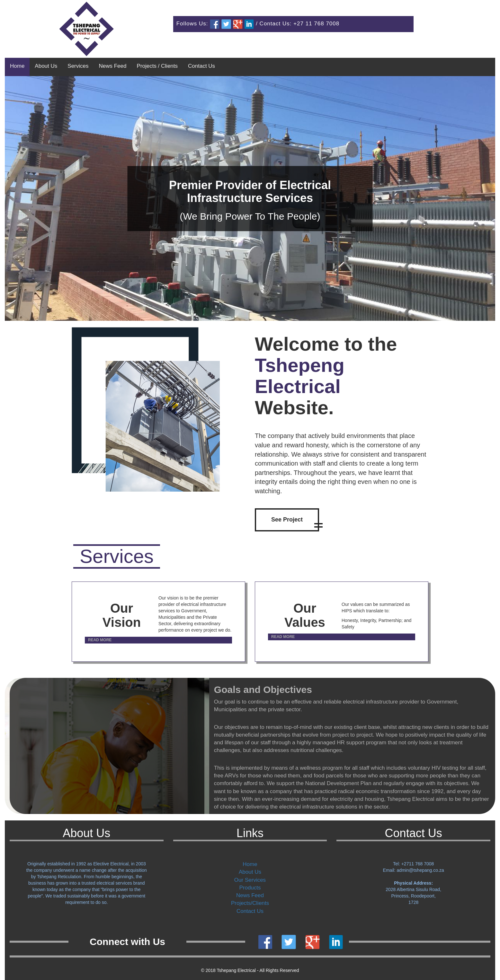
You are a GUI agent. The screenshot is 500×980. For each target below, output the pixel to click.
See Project (287, 520)
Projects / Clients (157, 66)
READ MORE (100, 640)
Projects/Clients (250, 903)
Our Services (250, 880)
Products (250, 888)
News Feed (112, 66)
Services (78, 66)
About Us (46, 66)
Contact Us (201, 66)
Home (17, 66)
